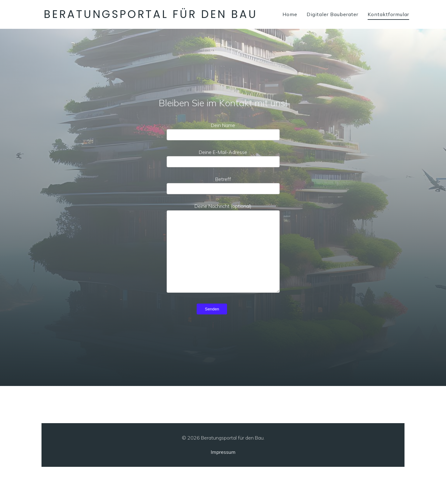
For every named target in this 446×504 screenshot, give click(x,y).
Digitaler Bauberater (332, 14)
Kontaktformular (388, 14)
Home (290, 14)
